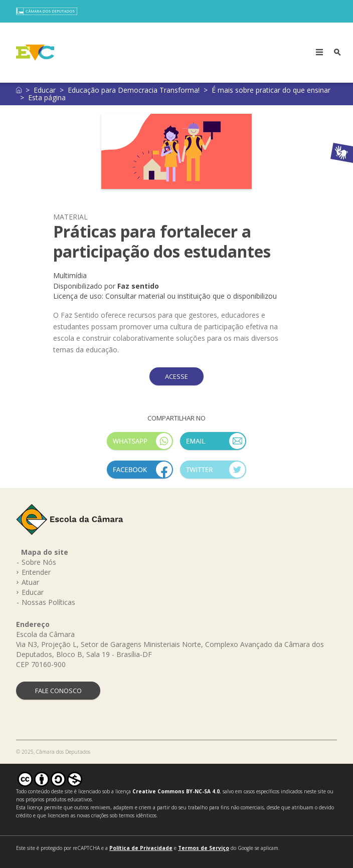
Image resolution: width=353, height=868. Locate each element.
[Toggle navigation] (319, 53)
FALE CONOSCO (58, 691)
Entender (36, 572)
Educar (45, 90)
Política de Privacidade (141, 848)
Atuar (30, 582)
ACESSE (176, 376)
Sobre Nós (39, 562)
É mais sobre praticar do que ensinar (271, 90)
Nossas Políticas (48, 602)
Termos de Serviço (204, 848)
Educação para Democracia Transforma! (134, 90)
